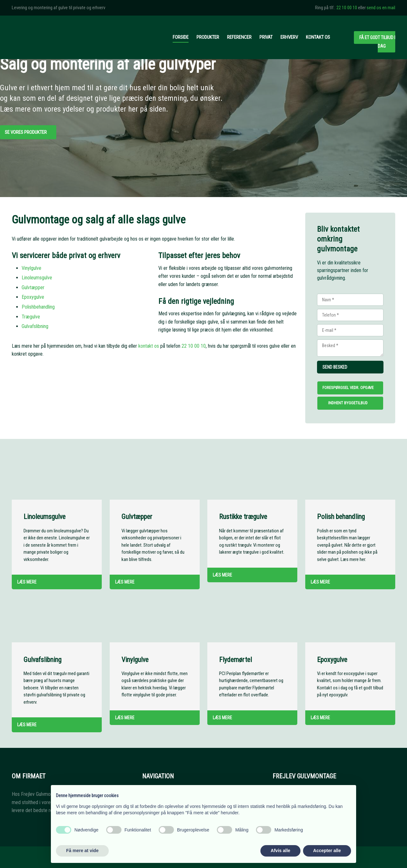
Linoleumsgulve (37, 278)
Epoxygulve (33, 297)
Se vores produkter (26, 132)
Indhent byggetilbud (348, 403)
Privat (266, 37)
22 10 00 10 (347, 8)
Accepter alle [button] (327, 851)
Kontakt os (318, 37)
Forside (181, 37)
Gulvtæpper (33, 287)
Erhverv (289, 37)
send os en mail (381, 8)
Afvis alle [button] (280, 851)
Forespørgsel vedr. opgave (348, 388)
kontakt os (149, 346)
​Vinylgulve (31, 268)
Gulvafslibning (35, 326)
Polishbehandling (38, 307)
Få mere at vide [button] (82, 851)
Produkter (208, 37)
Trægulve (31, 317)
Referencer (239, 37)
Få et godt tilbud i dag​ (377, 42)
